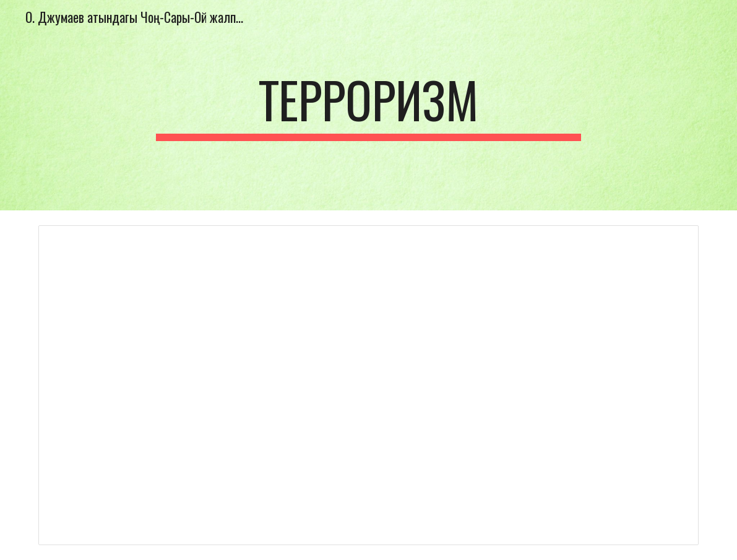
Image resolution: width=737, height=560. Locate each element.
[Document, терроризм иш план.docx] (369, 385)
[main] (368, 105)
